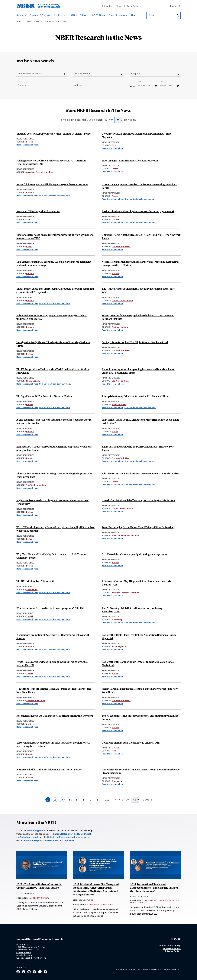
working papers (37, 831)
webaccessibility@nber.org (31, 958)
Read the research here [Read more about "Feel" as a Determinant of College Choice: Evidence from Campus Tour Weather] (113, 303)
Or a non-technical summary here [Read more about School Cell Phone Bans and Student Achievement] (140, 461)
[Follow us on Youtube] (45, 972)
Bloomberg (117, 620)
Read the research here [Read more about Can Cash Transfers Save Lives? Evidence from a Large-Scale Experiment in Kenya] (113, 148)
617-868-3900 (24, 952)
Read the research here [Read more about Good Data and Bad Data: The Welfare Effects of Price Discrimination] (27, 727)
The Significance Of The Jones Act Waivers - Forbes (44, 396)
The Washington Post (36, 485)
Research (21, 15)
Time (114, 145)
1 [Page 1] (48, 800)
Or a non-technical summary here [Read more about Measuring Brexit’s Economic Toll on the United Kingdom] (140, 407)
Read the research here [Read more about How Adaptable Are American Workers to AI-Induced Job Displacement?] (113, 784)
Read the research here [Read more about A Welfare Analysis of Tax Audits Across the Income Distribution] (27, 592)
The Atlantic (32, 589)
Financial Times (119, 404)
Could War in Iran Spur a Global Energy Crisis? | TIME (131, 743)
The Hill (115, 220)
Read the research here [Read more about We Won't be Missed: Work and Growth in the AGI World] (27, 434)
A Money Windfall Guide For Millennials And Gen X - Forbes (49, 769)
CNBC (29, 246)
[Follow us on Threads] (34, 972)
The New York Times (121, 246)
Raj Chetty (93, 905)
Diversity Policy (172, 948)
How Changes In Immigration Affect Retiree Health (130, 160)
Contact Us (23, 944)
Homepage (175, 939)
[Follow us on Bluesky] (29, 972)
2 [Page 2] (55, 800)
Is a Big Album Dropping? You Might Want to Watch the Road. (135, 342)
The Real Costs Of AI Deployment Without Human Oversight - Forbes (54, 134)
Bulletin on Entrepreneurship (62, 837)
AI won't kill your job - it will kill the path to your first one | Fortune (52, 184)
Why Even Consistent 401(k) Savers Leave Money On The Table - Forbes (140, 473)
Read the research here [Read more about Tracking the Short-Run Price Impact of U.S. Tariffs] (113, 754)
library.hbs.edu (33, 381)
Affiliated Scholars (79, 15)
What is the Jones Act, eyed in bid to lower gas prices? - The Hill (50, 608)
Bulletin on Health (29, 837)
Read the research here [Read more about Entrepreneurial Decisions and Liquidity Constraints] (27, 569)
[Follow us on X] (18, 972)
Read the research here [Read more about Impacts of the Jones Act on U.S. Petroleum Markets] (27, 407)
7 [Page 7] (91, 800)
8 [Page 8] (98, 800)
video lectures (51, 840)
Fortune (30, 193)
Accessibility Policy (170, 946)
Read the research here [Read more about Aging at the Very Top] (27, 223)
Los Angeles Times (121, 381)
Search (152, 15)
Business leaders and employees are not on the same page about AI (138, 211)
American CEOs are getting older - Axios (38, 211)
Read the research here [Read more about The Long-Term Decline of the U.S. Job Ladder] (113, 249)
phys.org (30, 724)
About (134, 15)
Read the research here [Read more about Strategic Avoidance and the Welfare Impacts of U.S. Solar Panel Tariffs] (27, 461)
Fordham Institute (120, 327)
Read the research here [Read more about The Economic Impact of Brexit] (113, 407)
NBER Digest (84, 834)
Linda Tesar (137, 903)
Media (119, 6)
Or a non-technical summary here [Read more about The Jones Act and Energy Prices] (55, 407)
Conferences (60, 15)
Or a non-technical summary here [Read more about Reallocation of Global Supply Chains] (55, 384)
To (164, 81)
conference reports (33, 840)
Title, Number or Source (30, 74)
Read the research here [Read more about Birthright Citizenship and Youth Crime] (27, 357)
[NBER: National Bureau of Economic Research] (40, 7)
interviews (69, 840)
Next (116, 800)
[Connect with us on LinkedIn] (24, 972)
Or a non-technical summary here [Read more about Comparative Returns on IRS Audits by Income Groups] (55, 592)
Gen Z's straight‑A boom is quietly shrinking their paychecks (134, 554)
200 (107, 800)
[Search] (178, 16)
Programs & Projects (40, 15)
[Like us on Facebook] (40, 972)
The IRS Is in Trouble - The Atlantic (36, 581)
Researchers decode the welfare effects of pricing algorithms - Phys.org (55, 716)
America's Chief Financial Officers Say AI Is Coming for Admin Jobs (139, 500)
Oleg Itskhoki (151, 901)
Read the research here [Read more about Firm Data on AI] (27, 196)
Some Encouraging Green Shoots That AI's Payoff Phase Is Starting (138, 527)
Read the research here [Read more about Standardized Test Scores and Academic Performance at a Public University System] (113, 434)
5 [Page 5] (76, 800)
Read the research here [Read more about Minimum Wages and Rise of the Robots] (113, 730)
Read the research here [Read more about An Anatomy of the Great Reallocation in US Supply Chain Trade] (27, 384)
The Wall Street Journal (122, 300)
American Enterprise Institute (40, 172)
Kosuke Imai (107, 905)
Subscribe (107, 6)
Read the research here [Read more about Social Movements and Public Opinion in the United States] (27, 488)
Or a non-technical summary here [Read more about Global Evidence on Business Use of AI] (55, 196)
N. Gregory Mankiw (39, 898)
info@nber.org (24, 955)
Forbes (30, 142)
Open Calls (132, 6)
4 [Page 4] (69, 800)
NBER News (99, 15)
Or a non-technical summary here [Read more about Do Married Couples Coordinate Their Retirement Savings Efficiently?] (140, 485)
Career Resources (118, 15)
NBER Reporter (64, 834)
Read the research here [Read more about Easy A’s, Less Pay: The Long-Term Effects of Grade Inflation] (27, 330)
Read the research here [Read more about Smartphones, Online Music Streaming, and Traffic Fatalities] (113, 354)
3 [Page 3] (62, 800)
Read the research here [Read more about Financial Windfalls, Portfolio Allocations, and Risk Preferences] (27, 781)
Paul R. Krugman (168, 901)
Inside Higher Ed (119, 647)
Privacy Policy (173, 951)
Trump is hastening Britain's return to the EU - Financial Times (136, 396)
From (143, 81)
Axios (29, 220)
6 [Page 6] (83, 800)
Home (19, 22)
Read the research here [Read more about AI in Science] (113, 596)
